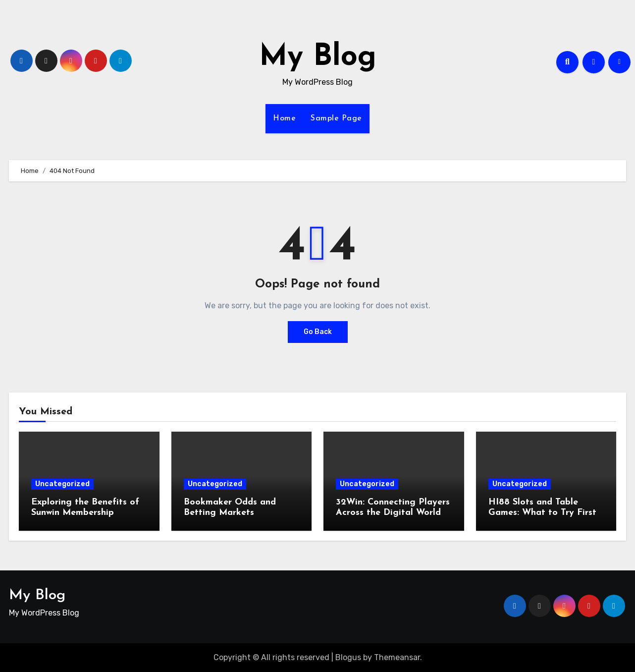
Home (284, 118)
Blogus (348, 657)
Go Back (318, 332)
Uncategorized (62, 484)
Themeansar (397, 657)
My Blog (318, 57)
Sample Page (336, 118)
